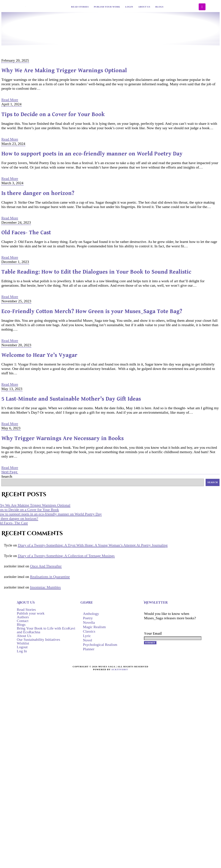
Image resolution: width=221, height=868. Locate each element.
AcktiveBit (120, 669)
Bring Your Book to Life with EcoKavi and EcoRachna (46, 630)
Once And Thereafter (46, 566)
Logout (22, 647)
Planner (89, 649)
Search (7, 477)
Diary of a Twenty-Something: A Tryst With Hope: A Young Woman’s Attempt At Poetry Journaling (93, 545)
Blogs (159, 7)
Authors (23, 617)
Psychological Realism (100, 645)
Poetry (88, 618)
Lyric (87, 636)
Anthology (91, 614)
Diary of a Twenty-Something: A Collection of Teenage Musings (66, 556)
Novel (88, 640)
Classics (89, 631)
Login (129, 7)
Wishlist (23, 643)
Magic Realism (94, 627)
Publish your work (107, 7)
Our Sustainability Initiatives (39, 640)
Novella (89, 622)
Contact (23, 621)
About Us (144, 7)
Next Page (10, 472)
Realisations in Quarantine (50, 577)
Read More (10, 100)
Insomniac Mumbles (45, 587)
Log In (22, 651)
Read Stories (80, 7)
